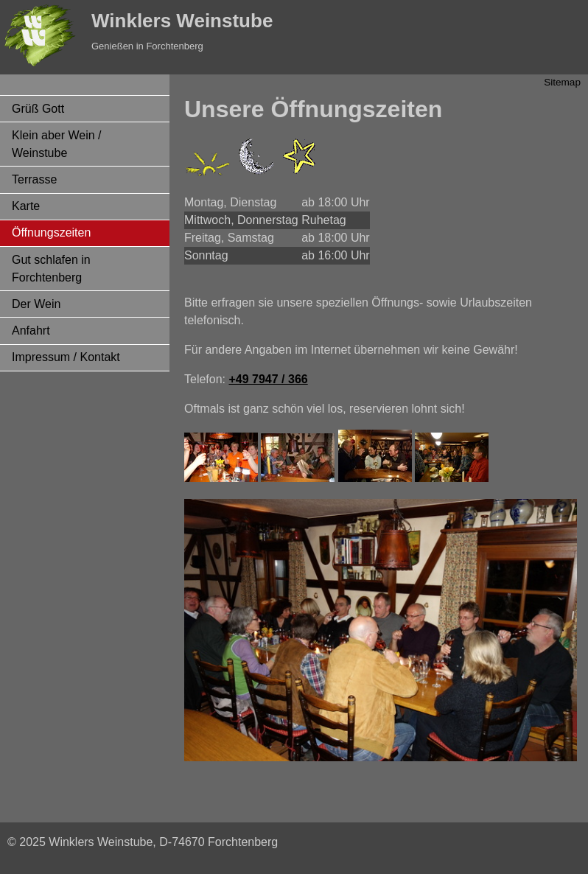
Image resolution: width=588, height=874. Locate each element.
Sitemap (562, 82)
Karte (26, 206)
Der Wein (36, 304)
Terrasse (34, 179)
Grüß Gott (38, 109)
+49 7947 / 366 (268, 379)
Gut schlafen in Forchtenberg (51, 269)
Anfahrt (31, 331)
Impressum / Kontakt (66, 357)
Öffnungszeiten (51, 233)
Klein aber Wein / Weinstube (57, 144)
